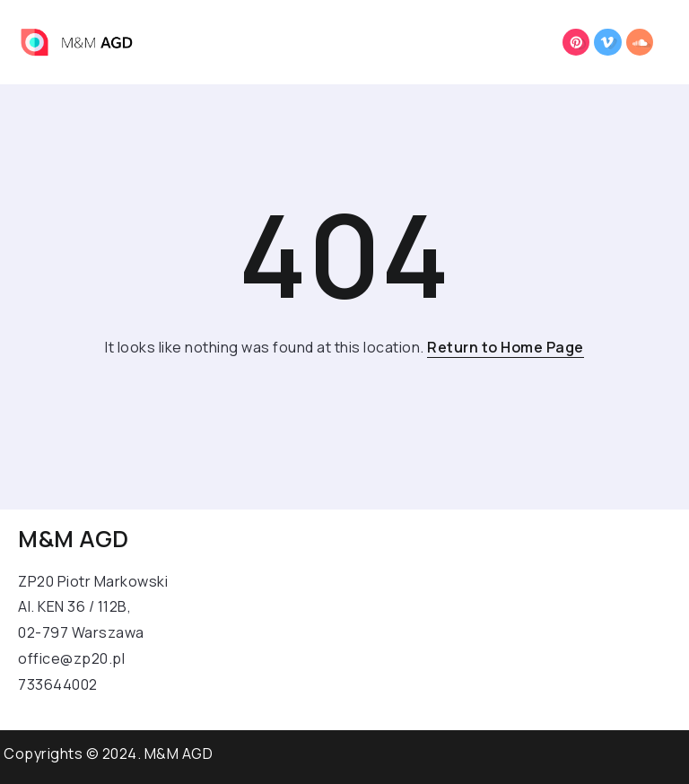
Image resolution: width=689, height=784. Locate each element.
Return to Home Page (506, 347)
